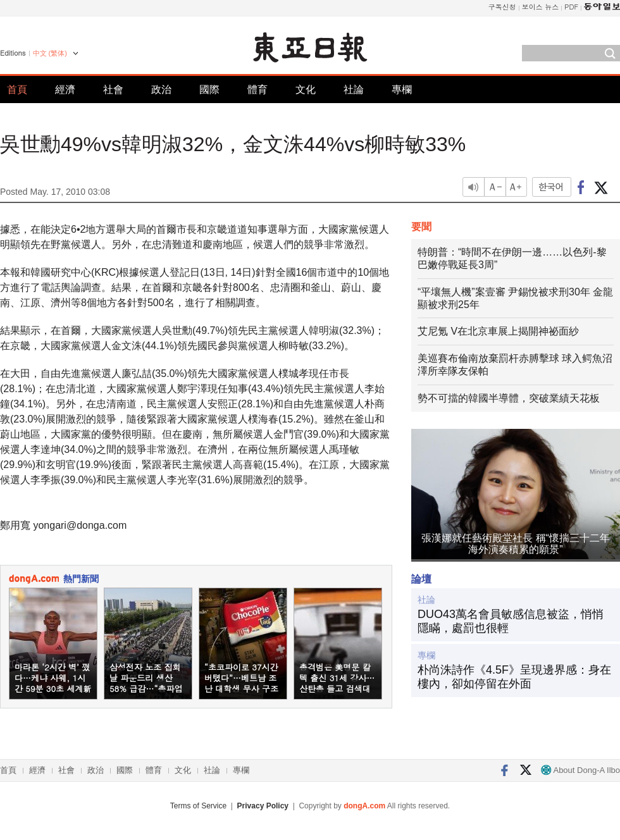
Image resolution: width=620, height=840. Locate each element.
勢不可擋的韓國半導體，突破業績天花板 (509, 398)
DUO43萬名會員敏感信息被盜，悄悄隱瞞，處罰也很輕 (511, 621)
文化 (306, 90)
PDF (571, 7)
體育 (257, 90)
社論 (354, 90)
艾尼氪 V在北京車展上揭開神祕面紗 (498, 331)
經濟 (65, 90)
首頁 (17, 90)
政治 (161, 90)
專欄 (402, 90)
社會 (113, 90)
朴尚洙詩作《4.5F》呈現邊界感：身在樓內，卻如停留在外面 (514, 677)
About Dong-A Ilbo (580, 770)
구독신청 (502, 7)
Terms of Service (198, 806)
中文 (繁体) (50, 53)
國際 (209, 90)
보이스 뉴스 (541, 7)
